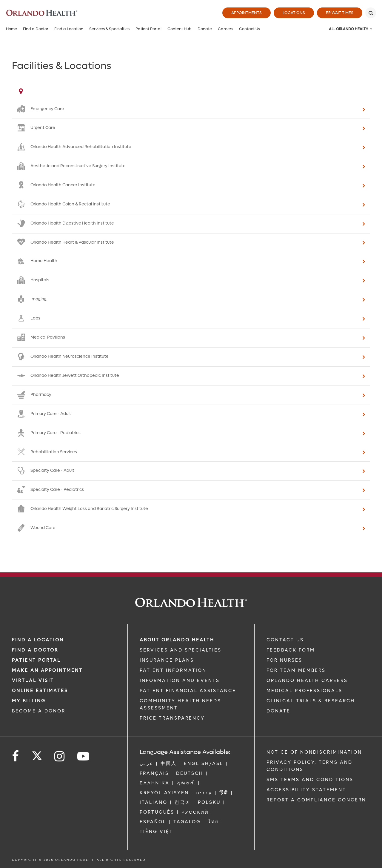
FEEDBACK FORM (291, 650)
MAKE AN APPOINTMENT (47, 670)
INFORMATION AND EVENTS (180, 680)
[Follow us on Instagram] (60, 756)
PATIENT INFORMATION (173, 670)
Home (11, 29)
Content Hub (180, 29)
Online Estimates (40, 691)
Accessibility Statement (306, 790)
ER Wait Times (340, 13)
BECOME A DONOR (39, 711)
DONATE (278, 711)
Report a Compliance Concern (316, 800)
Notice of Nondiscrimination (314, 752)
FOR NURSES (284, 660)
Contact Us (249, 29)
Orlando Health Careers (307, 680)
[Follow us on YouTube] (84, 756)
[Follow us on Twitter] (37, 754)
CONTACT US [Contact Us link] (285, 640)
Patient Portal (148, 29)
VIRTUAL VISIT (33, 680)
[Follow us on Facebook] (16, 756)
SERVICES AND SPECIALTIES (181, 650)
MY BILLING (29, 701)
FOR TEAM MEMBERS (296, 670)
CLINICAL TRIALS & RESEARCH (311, 701)
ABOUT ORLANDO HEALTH (177, 640)
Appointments (247, 13)
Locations (294, 13)
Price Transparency (172, 718)
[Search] (371, 13)
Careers (225, 29)
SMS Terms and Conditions (310, 780)
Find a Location (69, 29)
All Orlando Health (349, 29)
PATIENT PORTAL (36, 660)
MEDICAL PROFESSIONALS (304, 691)
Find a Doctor (36, 29)
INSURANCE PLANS (167, 660)
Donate (205, 29)
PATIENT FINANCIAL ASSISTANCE (188, 691)
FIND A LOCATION (38, 640)
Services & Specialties (109, 29)
